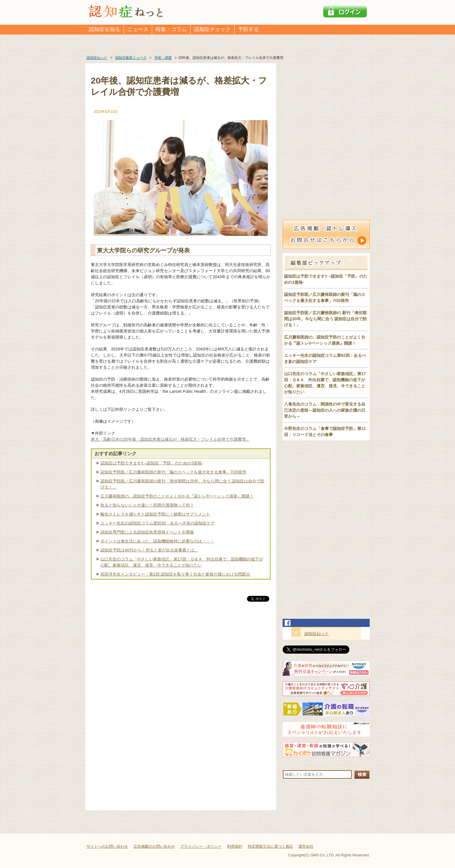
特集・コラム (171, 29)
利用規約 (235, 846)
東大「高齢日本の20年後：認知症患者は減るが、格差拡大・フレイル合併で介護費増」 (170, 439)
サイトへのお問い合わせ (107, 846)
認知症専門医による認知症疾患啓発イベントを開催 (147, 532)
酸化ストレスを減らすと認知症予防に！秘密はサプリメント (155, 514)
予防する (248, 29)
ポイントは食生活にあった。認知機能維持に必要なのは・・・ (157, 541)
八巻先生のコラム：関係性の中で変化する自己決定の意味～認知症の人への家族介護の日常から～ (325, 410)
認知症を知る (104, 29)
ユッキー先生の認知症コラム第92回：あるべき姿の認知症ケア (158, 523)
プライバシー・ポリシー (201, 846)
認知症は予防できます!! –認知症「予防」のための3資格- (152, 463)
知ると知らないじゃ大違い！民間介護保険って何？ (147, 505)
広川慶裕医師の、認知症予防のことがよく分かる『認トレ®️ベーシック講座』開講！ (177, 496)
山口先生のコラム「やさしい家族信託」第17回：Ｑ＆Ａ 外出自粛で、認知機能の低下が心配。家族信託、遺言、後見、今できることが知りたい (182, 562)
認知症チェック (212, 29)
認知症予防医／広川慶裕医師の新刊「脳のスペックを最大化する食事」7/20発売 (173, 472)
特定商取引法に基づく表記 (270, 846)
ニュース (138, 29)
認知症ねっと (317, 634)
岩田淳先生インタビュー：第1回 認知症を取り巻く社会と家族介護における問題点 (175, 574)
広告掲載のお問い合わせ (154, 846)
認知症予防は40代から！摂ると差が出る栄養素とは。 (149, 550)
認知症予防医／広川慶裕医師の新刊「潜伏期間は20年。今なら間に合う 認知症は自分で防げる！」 (182, 484)
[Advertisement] (181, 663)
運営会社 (306, 846)
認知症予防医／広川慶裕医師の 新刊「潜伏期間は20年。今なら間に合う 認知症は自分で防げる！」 (325, 319)
